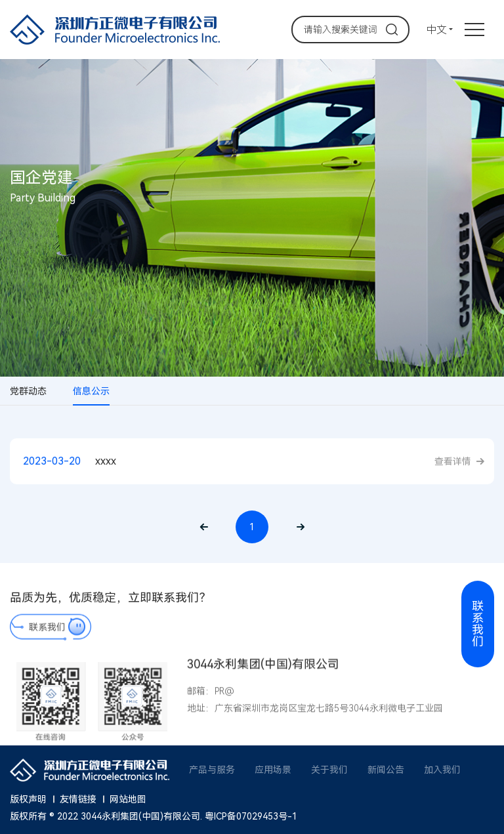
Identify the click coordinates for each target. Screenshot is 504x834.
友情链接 (78, 799)
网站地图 (128, 799)
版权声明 (28, 799)
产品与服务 (212, 770)
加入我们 (442, 770)
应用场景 (273, 770)
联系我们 (47, 634)
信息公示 (91, 391)
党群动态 (28, 391)
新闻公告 (386, 770)
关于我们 (329, 770)
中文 (436, 30)
